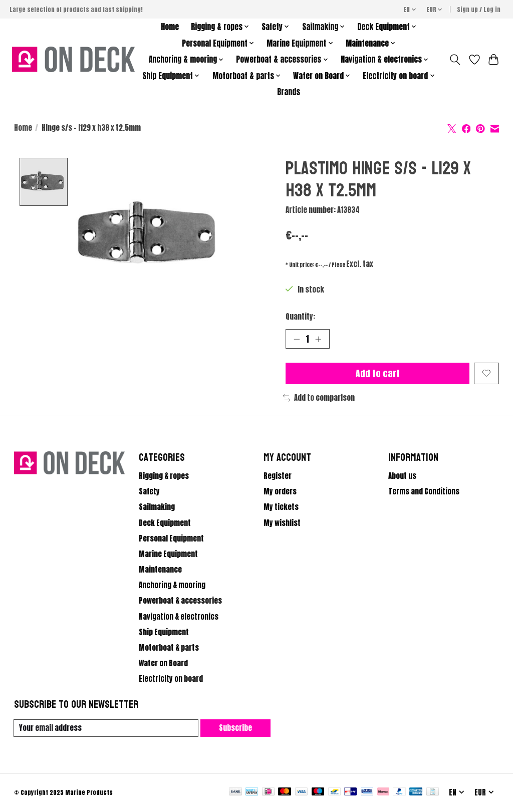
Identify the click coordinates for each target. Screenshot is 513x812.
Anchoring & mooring (172, 585)
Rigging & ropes (164, 476)
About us (402, 476)
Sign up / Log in (479, 10)
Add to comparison (319, 398)
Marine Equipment (168, 554)
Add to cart (377, 373)
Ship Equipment (164, 632)
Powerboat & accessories (180, 601)
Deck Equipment (165, 523)
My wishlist (282, 523)
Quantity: (300, 317)
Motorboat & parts (169, 648)
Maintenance (160, 570)
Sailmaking (157, 507)
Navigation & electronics (179, 617)
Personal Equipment (171, 538)
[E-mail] (106, 728)
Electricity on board (171, 679)
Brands (289, 92)
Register (278, 476)
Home (170, 27)
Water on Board (163, 663)
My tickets (281, 507)
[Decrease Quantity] (297, 339)
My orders (280, 492)
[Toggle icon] (455, 60)
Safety (149, 492)
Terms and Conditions (424, 492)
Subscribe (235, 728)
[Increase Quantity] (318, 339)
